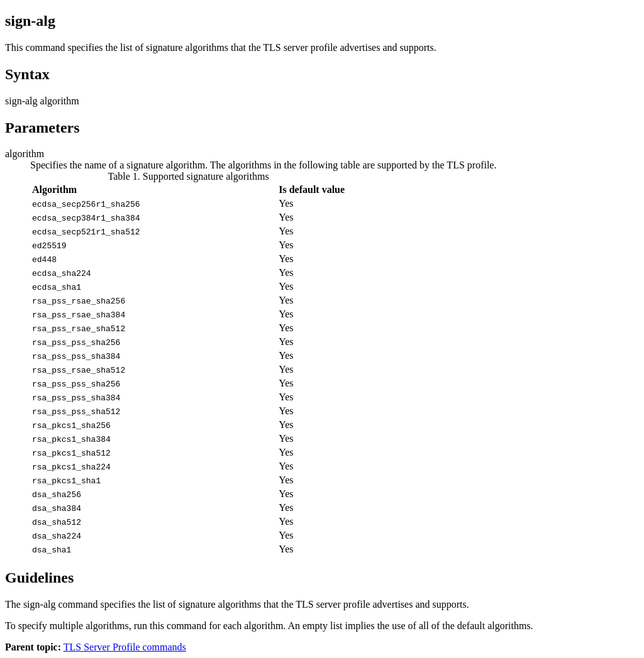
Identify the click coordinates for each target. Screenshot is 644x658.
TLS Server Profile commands (125, 647)
